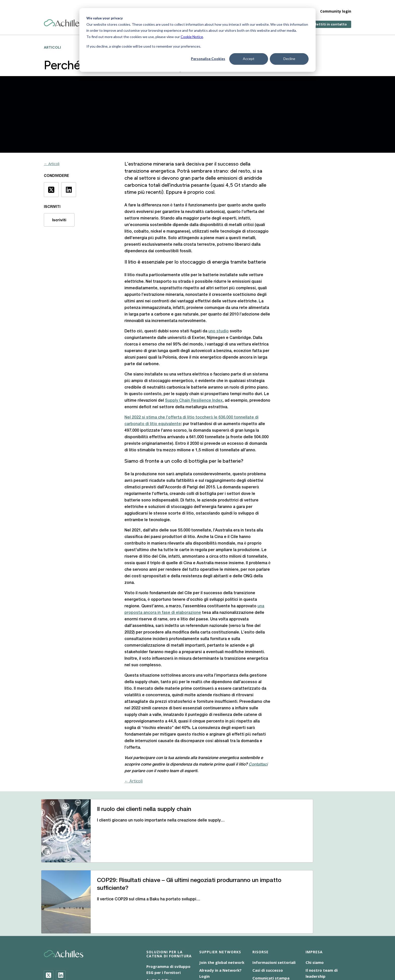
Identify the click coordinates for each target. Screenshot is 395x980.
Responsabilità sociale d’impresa (127, 958)
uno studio (219, 331)
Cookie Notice (192, 37)
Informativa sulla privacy (289, 952)
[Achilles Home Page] (64, 19)
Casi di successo (268, 905)
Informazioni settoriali (274, 897)
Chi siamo (315, 897)
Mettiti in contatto (330, 21)
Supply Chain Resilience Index (194, 401)
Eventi (258, 920)
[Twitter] (49, 910)
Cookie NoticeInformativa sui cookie (158, 952)
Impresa (270, 7)
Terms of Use (175, 958)
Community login (336, 7)
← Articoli (52, 164)
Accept (249, 59)
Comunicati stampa (271, 912)
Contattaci (316, 926)
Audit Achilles (159, 915)
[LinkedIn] (61, 910)
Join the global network (222, 897)
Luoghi (312, 919)
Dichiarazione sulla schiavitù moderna (228, 952)
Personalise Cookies (208, 59)
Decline (289, 59)
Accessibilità (109, 952)
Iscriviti (59, 220)
